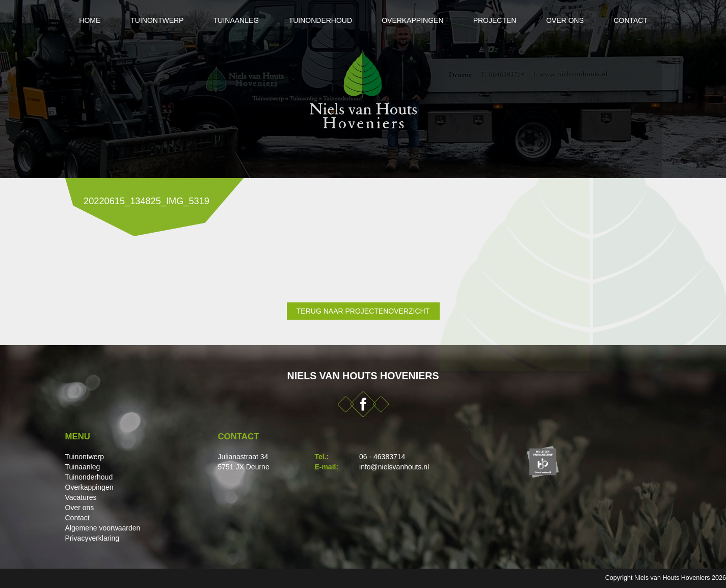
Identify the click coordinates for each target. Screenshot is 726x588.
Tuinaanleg (234, 20)
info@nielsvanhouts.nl (394, 467)
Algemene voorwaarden (103, 528)
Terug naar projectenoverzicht (363, 311)
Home (87, 20)
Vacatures (81, 497)
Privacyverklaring (92, 538)
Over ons (567, 20)
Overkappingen (412, 20)
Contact (633, 20)
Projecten (496, 20)
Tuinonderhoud (319, 20)
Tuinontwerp (154, 20)
